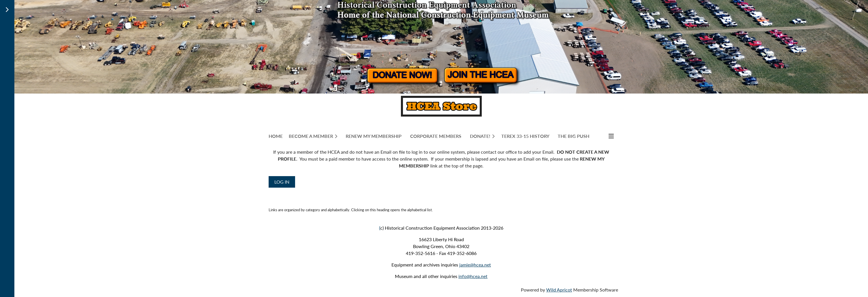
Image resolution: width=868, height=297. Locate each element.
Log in (282, 182)
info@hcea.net (473, 276)
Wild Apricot (559, 290)
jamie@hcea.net (475, 265)
